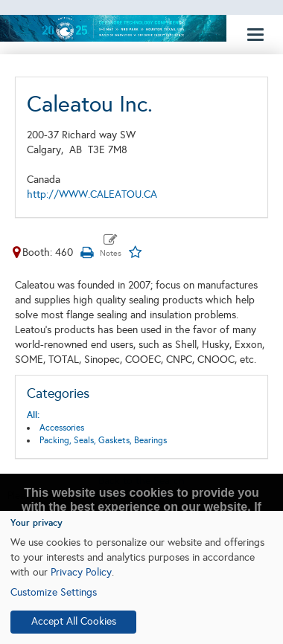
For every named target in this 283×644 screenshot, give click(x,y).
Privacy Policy (81, 572)
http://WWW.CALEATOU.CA (92, 194)
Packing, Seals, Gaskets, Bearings (103, 440)
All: (33, 415)
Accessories (62, 428)
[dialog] (141, 577)
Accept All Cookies (74, 621)
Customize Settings (54, 592)
